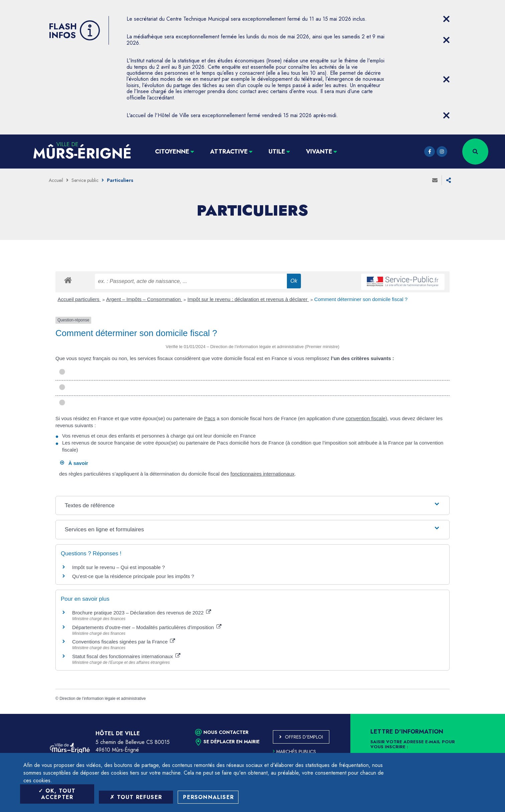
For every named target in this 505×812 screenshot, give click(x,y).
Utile (277, 152)
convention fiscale (366, 418)
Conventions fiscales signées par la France (124, 642)
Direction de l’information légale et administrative (103, 699)
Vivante (319, 152)
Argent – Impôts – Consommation (144, 299)
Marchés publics (294, 752)
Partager (449, 180)
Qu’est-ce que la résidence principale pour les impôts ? (133, 576)
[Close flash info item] (446, 19)
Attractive (229, 152)
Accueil (56, 180)
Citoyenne (172, 152)
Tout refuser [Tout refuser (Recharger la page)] (136, 797)
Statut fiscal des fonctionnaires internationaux (126, 656)
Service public (85, 180)
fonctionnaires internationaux (263, 474)
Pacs (210, 418)
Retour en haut (485, 714)
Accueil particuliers (79, 299)
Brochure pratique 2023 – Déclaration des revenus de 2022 (142, 613)
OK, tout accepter (57, 794)
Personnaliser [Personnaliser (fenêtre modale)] (208, 797)
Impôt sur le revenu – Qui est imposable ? (119, 567)
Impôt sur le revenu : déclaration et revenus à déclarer (248, 299)
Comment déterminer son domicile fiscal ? (361, 299)
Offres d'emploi (304, 737)
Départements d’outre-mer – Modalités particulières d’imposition (147, 627)
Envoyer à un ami (435, 180)
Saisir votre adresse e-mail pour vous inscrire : (413, 745)
